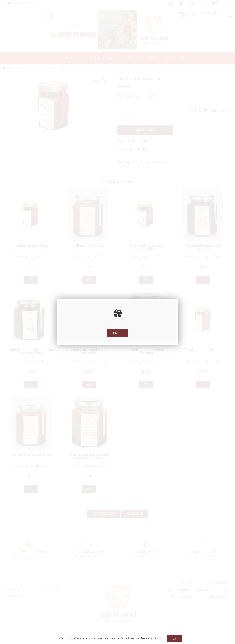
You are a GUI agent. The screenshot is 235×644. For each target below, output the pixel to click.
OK (174, 639)
